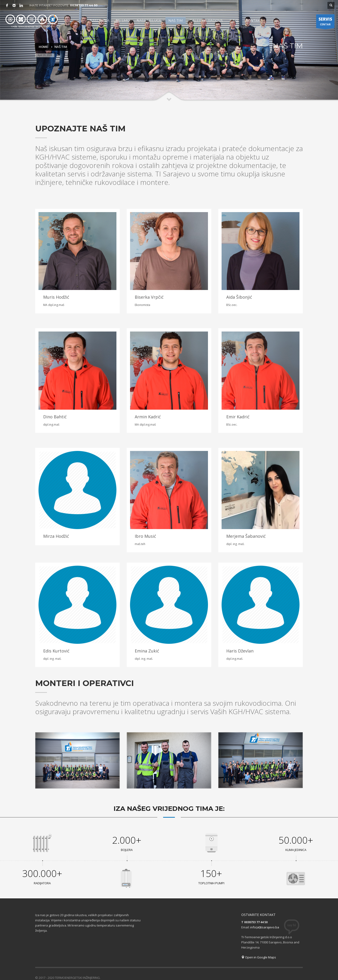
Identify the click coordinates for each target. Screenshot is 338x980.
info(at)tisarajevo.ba (265, 918)
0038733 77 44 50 (84, 5)
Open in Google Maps (259, 948)
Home (43, 47)
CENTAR (325, 22)
